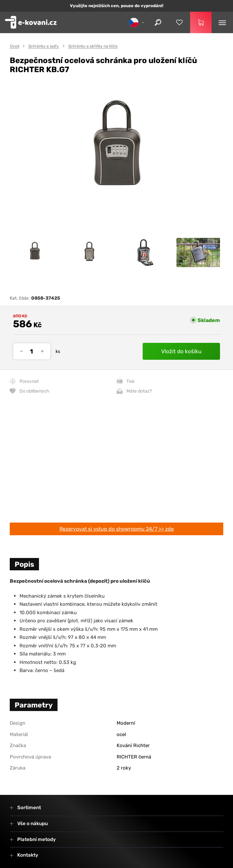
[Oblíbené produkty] (179, 22)
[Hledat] (158, 22)
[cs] (136, 22)
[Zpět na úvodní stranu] (31, 22)
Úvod (14, 46)
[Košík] (201, 22)
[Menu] (222, 22)
